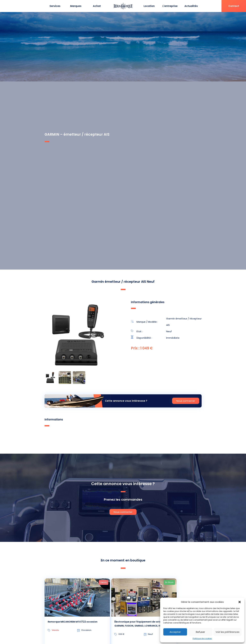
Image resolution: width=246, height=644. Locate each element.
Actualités (191, 6)
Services (55, 6)
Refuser (200, 632)
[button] (240, 602)
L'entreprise (170, 6)
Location (149, 6)
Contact (234, 6)
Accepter (175, 632)
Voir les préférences (227, 632)
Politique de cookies (202, 638)
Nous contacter (186, 401)
